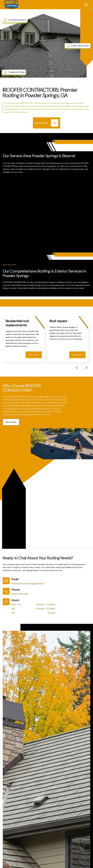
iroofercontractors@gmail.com (28, 583)
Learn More (34, 355)
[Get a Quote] (55, 123)
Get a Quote (11, 422)
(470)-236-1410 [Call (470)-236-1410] (20, 594)
